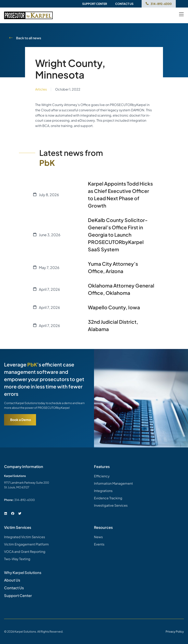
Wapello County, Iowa (114, 307)
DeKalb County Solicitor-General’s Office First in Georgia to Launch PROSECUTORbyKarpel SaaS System (118, 235)
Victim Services (18, 527)
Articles (41, 89)
